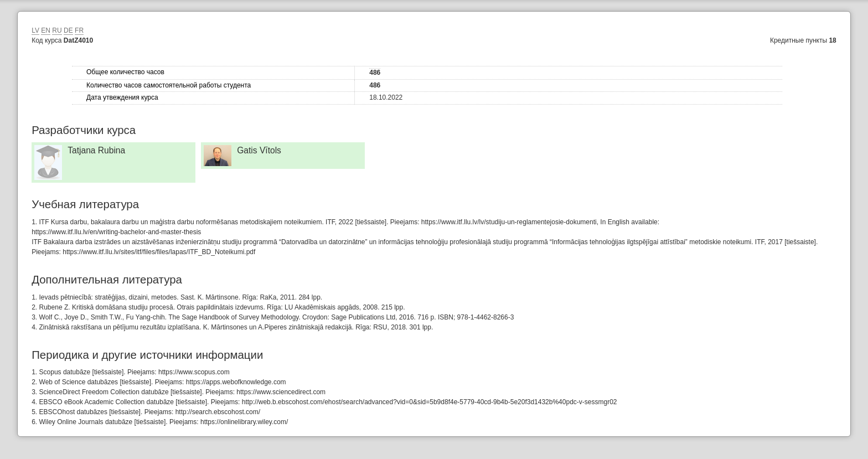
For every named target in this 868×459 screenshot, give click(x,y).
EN (46, 30)
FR (79, 30)
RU (57, 30)
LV (35, 30)
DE (68, 30)
